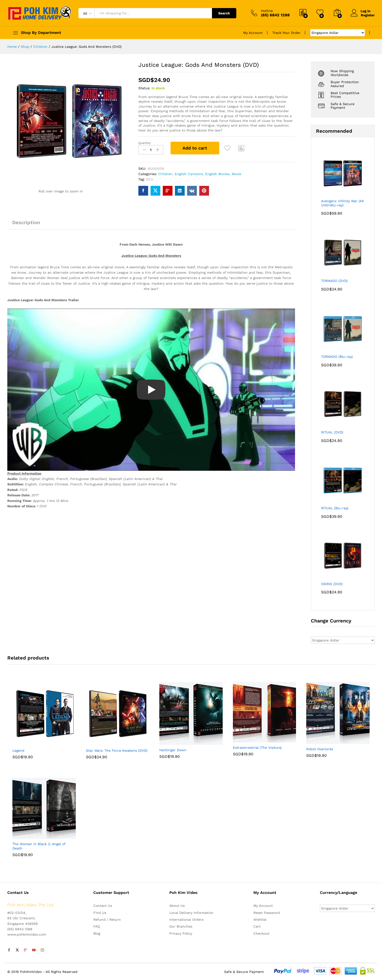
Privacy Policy (181, 933)
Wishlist (260, 920)
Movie (236, 174)
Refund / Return (107, 920)
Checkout (261, 933)
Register (368, 15)
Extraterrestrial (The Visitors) (257, 748)
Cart (257, 926)
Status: (144, 88)
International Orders (186, 920)
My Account (253, 33)
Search (224, 13)
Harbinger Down (173, 750)
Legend (18, 750)
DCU (150, 179)
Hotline (267, 11)
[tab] (26, 225)
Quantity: (145, 143)
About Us (177, 906)
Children (165, 174)
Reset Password (267, 913)
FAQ (97, 926)
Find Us (100, 913)
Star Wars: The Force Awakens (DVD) (117, 750)
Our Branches (181, 926)
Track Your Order (286, 33)
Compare (241, 148)
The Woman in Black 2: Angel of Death (39, 846)
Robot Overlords (320, 749)
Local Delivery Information (191, 913)
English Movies (217, 174)
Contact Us (103, 906)
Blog (97, 933)
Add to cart (195, 148)
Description (26, 222)
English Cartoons (189, 174)
